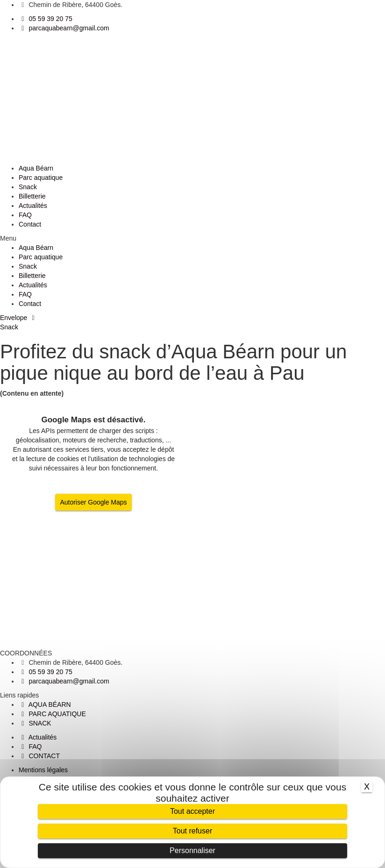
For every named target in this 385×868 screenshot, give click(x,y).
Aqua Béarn (36, 168)
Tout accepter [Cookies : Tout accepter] (192, 811)
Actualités (33, 206)
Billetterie (32, 196)
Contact (30, 224)
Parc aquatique (41, 178)
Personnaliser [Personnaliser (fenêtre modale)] (192, 850)
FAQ (25, 215)
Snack (28, 187)
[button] (192, 238)
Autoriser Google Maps (93, 502)
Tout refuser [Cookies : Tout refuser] (192, 831)
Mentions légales (43, 770)
